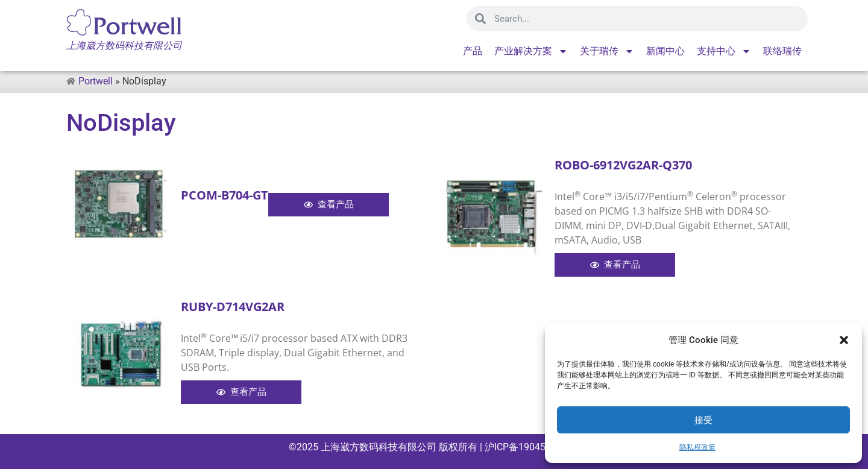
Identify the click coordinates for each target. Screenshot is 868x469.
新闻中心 (665, 51)
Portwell (96, 81)
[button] (844, 340)
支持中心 (724, 51)
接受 (703, 420)
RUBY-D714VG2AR (233, 307)
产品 (473, 51)
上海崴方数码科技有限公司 (379, 447)
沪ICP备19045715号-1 (531, 447)
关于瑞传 (607, 51)
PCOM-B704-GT (225, 195)
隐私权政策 (697, 447)
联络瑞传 (782, 51)
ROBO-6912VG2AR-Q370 (623, 165)
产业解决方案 (531, 51)
